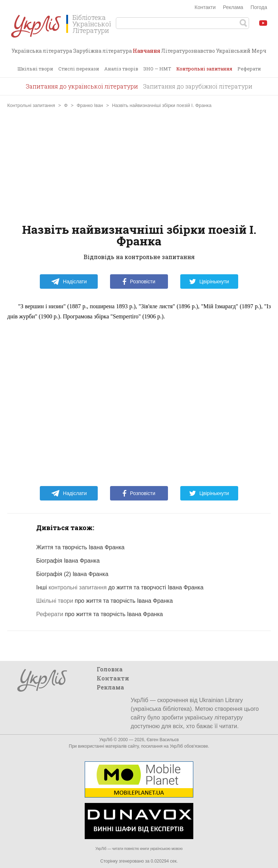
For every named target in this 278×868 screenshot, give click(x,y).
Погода (259, 7)
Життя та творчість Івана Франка (80, 547)
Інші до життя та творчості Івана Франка (120, 587)
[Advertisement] (139, 166)
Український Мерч (241, 51)
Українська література (42, 51)
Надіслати (69, 282)
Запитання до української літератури (82, 86)
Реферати (249, 69)
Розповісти (139, 282)
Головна (110, 669)
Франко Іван (90, 105)
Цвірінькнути (209, 282)
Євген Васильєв (163, 740)
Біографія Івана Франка (68, 561)
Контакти (205, 7)
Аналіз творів (121, 69)
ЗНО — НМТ (157, 69)
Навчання (147, 53)
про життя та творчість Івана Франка (104, 601)
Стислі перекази (79, 69)
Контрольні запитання (204, 69)
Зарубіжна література (102, 51)
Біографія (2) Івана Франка (72, 574)
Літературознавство (188, 51)
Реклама (233, 7)
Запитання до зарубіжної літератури (198, 86)
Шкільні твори (35, 69)
